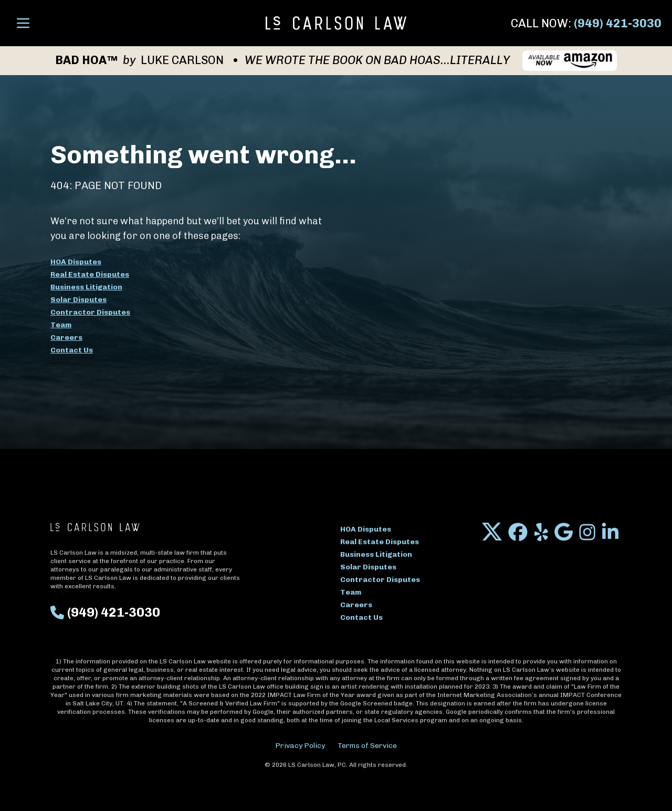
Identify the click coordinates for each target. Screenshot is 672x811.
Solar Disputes (78, 300)
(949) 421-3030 (618, 23)
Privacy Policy (300, 746)
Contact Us (72, 350)
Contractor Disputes (90, 312)
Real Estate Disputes (90, 274)
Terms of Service (367, 746)
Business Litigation (86, 287)
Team (61, 325)
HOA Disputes (76, 262)
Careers (66, 337)
